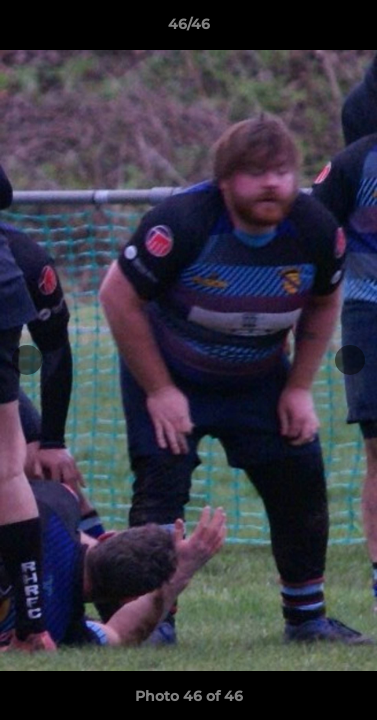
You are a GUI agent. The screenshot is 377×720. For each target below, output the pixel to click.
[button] (353, 29)
